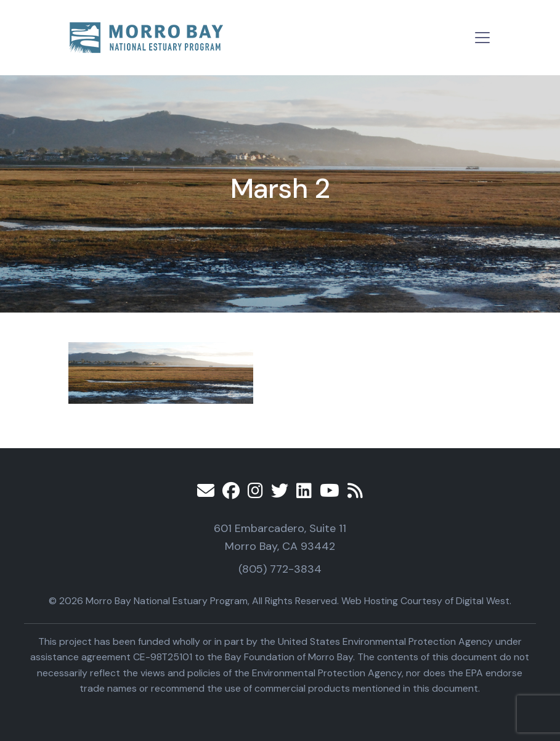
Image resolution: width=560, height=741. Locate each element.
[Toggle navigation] (482, 38)
